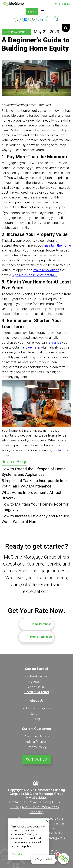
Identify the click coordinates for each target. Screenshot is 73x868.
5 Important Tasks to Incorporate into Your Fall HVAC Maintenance (34, 483)
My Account (37, 682)
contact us (60, 450)
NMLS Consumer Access (40, 807)
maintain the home (57, 245)
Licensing (36, 812)
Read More (17, 854)
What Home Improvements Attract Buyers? (31, 495)
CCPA (56, 802)
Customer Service (36, 736)
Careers (36, 714)
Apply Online (37, 687)
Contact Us (36, 759)
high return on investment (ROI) (35, 275)
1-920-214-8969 (36, 692)
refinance (54, 343)
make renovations (46, 270)
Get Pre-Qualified (36, 676)
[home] (13, 4)
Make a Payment (36, 742)
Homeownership (16, 32)
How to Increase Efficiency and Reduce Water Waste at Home (35, 519)
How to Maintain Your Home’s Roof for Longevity (35, 507)
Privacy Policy (36, 747)
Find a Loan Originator (36, 708)
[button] (43, 11)
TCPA (15, 807)
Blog (37, 719)
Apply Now (32, 11)
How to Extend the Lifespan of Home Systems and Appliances (34, 472)
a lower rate (31, 347)
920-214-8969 (62, 4)
